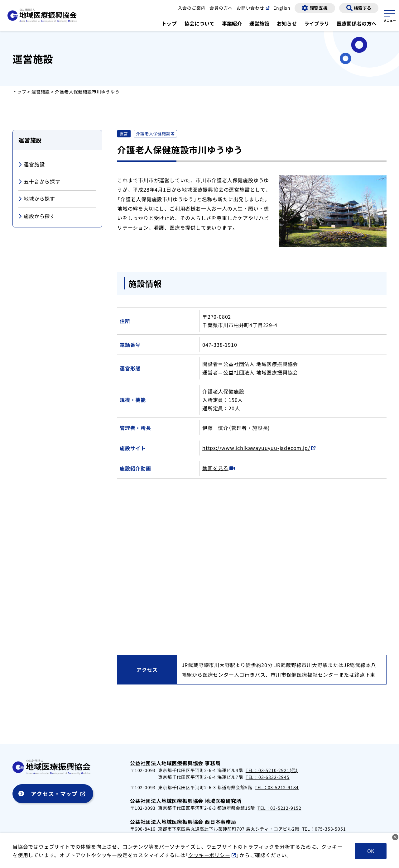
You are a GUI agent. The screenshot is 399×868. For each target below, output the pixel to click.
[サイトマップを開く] (390, 15)
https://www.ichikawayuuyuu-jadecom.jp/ (256, 448)
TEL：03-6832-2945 (268, 777)
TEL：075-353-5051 (324, 829)
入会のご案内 (192, 8)
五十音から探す (39, 182)
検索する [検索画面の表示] (363, 8)
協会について (199, 23)
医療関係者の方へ (357, 23)
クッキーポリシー (209, 855)
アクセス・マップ (54, 794)
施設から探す (37, 216)
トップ (169, 23)
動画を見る (215, 468)
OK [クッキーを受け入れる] (371, 851)
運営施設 (259, 23)
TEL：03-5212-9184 (277, 787)
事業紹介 (232, 23)
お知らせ (287, 23)
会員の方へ (221, 8)
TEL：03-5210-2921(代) (272, 770)
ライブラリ (317, 23)
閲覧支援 (319, 8)
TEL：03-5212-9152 (279, 808)
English (282, 8)
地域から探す (37, 199)
